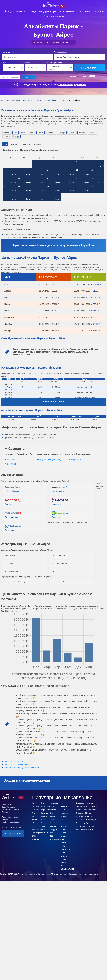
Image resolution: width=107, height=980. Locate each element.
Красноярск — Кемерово (86, 826)
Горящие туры (31, 12)
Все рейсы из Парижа (14, 762)
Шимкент (53, 823)
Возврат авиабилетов (10, 810)
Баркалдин (46, 810)
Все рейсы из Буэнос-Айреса (17, 765)
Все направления (84, 829)
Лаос (34, 816)
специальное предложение (72, 85)
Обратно (28, 63)
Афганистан (37, 830)
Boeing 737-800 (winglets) (49, 460)
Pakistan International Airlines (65, 849)
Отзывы (90, 12)
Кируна (52, 820)
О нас (80, 12)
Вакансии (6, 812)
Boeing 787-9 (75, 460)
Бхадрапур (46, 806)
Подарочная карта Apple (51, 12)
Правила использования (12, 817)
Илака (44, 820)
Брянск (52, 816)
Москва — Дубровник (84, 823)
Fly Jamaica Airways (64, 806)
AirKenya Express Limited (64, 859)
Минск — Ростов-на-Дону (86, 810)
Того (34, 803)
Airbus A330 (10, 464)
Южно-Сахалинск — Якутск (87, 806)
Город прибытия (61, 52)
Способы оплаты (9, 807)
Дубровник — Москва (84, 803)
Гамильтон (54, 803)
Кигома (52, 806)
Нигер (34, 820)
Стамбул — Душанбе (84, 816)
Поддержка (69, 12)
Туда (4, 63)
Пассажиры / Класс (55, 63)
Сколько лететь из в (23, 768)
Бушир (44, 803)
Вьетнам (35, 806)
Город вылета (8, 52)
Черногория (37, 833)
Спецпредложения (14, 12)
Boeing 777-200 (12, 460)
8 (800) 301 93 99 (56, 16)
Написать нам (13, 834)
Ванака (44, 823)
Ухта (51, 833)
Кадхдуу (45, 816)
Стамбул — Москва (84, 813)
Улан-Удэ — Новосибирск (86, 820)
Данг (43, 826)
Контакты (101, 12)
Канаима (45, 813)
